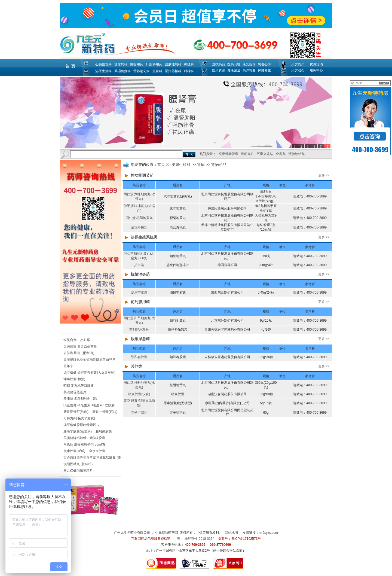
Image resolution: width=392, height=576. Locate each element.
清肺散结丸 (296, 154)
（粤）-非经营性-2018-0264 (194, 539)
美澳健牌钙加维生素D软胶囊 (84, 438)
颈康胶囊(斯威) (74, 451)
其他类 (136, 366)
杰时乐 (85, 340)
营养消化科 (142, 71)
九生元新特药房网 (165, 533)
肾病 (201, 164)
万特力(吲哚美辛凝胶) (79, 418)
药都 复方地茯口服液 (79, 386)
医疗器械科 (173, 71)
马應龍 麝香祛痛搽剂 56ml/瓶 (85, 444)
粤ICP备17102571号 (246, 539)
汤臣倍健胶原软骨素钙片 (81, 425)
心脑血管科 (103, 64)
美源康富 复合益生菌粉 (80, 346)
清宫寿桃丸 (139, 227)
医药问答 (234, 64)
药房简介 (298, 64)
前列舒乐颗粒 (139, 330)
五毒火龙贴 (265, 154)
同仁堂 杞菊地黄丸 (139, 218)
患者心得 (264, 64)
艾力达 (139, 265)
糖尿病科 (121, 64)
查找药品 (219, 64)
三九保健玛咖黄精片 (78, 471)
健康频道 (234, 70)
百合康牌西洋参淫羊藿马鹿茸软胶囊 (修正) (94, 458)
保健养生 (264, 70)
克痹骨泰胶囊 (228, 154)
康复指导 (249, 64)
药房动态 (298, 70)
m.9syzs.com (268, 533)
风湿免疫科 (122, 71)
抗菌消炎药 (140, 274)
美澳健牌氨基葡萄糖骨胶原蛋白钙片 (90, 359)
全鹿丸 (281, 154)
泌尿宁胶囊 (139, 292)
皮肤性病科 (173, 64)
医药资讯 (219, 70)
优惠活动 (316, 64)
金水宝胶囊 (97, 451)
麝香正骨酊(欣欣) (76, 412)
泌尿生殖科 (103, 71)
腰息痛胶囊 (104, 431)
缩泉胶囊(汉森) (139, 394)
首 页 (70, 66)
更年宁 (68, 366)
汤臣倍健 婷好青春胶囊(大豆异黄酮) (89, 373)
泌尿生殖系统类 (144, 237)
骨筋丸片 (247, 154)
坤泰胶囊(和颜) (74, 379)
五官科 (157, 71)
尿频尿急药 (140, 339)
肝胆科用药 (154, 64)
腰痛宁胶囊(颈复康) (78, 431)
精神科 (189, 71)
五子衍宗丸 (139, 413)
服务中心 (316, 70)
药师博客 (249, 70)
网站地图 (231, 533)
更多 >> (324, 175)
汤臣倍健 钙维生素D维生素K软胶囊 (89, 405)
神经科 (189, 64)
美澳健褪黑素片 (75, 392)
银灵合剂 (70, 340)
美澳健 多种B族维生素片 (81, 399)
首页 (161, 164)
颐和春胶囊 (139, 357)
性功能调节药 (142, 175)
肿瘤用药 (137, 64)
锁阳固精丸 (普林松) (78, 464)
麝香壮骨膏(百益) (105, 412)
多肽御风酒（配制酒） (80, 353)
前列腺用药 (140, 302)
